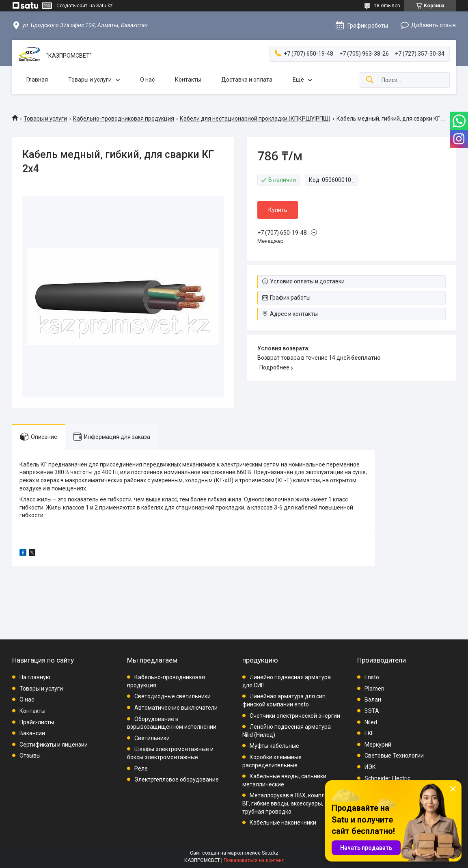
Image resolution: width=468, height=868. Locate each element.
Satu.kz (270, 853)
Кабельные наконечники (283, 823)
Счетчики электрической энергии (295, 716)
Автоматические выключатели (176, 708)
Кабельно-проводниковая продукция (124, 119)
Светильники (152, 738)
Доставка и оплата (247, 80)
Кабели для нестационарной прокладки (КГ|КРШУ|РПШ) (255, 119)
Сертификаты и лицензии (54, 745)
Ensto (372, 677)
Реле (141, 769)
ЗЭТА (372, 711)
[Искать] (370, 80)
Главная (37, 80)
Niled (371, 722)
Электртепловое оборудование (177, 779)
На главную (35, 677)
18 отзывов (387, 6)
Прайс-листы (37, 722)
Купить (278, 210)
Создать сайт (72, 6)
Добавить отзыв (433, 25)
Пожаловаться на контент (254, 860)
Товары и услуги (90, 80)
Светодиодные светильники (173, 696)
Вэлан (373, 700)
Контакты (188, 80)
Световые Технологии (394, 756)
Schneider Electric (387, 778)
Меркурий (378, 745)
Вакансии (32, 733)
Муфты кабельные (274, 746)
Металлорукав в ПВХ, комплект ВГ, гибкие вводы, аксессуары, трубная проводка (288, 803)
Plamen (374, 689)
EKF (369, 733)
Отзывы (30, 756)
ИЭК (370, 767)
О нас (147, 80)
